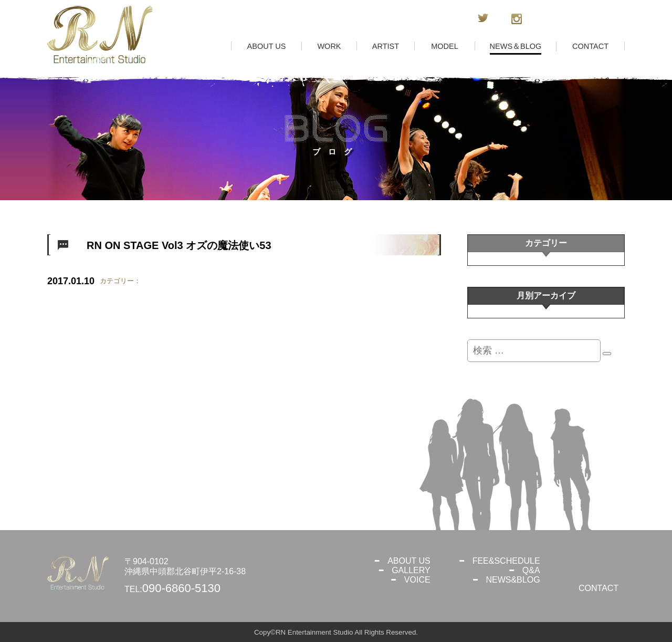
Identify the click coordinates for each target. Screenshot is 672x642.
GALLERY (411, 570)
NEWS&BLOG (513, 580)
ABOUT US (409, 561)
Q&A (531, 570)
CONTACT (598, 588)
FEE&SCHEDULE (506, 561)
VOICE (417, 580)
